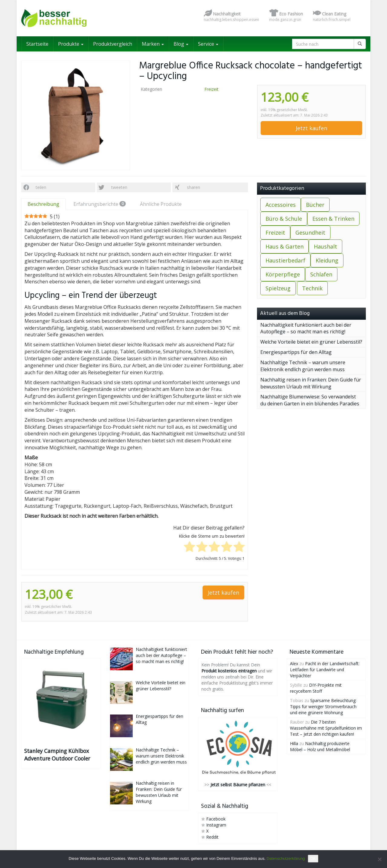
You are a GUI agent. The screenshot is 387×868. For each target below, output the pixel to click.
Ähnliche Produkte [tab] (161, 204)
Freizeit (211, 89)
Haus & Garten (285, 246)
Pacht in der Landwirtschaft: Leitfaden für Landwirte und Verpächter (325, 670)
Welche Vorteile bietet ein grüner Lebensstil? (311, 342)
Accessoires (281, 205)
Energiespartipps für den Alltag (296, 352)
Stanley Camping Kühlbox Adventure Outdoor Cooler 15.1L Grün (57, 755)
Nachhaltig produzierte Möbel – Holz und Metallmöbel (320, 746)
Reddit (212, 837)
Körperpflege (283, 274)
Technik (312, 288)
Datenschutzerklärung (286, 858)
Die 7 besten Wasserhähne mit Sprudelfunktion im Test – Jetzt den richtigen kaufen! (326, 728)
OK (313, 858)
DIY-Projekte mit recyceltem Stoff (316, 688)
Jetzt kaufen (311, 128)
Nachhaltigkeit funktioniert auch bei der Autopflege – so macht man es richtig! (306, 328)
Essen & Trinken (333, 219)
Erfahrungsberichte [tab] (100, 204)
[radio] (189, 548)
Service (208, 44)
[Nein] (379, 859)
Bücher (315, 205)
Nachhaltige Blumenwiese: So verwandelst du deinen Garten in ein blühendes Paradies (310, 400)
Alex (294, 663)
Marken (153, 44)
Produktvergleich (113, 44)
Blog (181, 44)
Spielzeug (278, 288)
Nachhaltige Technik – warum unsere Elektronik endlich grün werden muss (303, 366)
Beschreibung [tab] (43, 204)
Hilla (294, 743)
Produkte (71, 44)
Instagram (216, 825)
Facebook (216, 819)
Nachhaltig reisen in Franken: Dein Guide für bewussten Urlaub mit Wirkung (311, 383)
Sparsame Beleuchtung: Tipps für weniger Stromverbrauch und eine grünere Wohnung (323, 706)
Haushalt (325, 246)
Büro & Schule (284, 219)
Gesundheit (310, 233)
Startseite (37, 44)
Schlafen (321, 274)
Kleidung (327, 260)
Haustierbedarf (285, 260)
